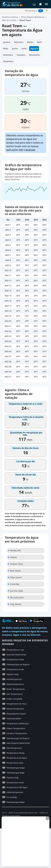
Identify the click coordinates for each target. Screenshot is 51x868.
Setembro (8, 55)
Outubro (21, 55)
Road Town (25, 20)
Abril (39, 42)
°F (47, 11)
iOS (21, 150)
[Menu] (46, 4)
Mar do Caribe (9, 20)
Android (30, 150)
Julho (24, 49)
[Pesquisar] (34, 4)
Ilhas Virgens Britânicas (33, 17)
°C (41, 11)
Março (30, 42)
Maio (6, 49)
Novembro (34, 55)
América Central (10, 17)
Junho (15, 49)
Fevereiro (19, 42)
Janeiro (7, 42)
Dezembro (8, 61)
